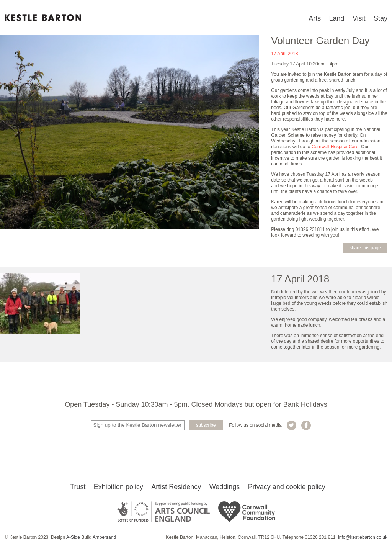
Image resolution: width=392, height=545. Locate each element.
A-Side (73, 537)
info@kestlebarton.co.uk (363, 537)
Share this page (365, 248)
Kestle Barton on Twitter (292, 425)
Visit (359, 18)
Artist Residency (176, 487)
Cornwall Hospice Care (335, 147)
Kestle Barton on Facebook (306, 425)
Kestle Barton (43, 18)
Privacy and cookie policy (287, 487)
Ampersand (104, 537)
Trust (78, 487)
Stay (381, 18)
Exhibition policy (118, 487)
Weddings (225, 487)
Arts (315, 18)
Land (337, 18)
